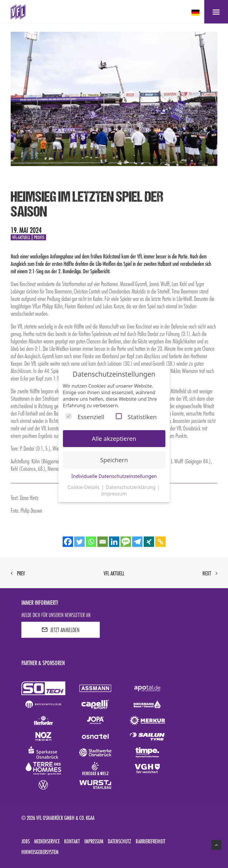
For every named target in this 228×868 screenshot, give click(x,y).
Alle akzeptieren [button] (114, 439)
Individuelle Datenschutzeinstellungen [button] (114, 476)
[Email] (103, 542)
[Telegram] (137, 542)
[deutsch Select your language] (196, 13)
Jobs (26, 841)
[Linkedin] (114, 542)
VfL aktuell (114, 573)
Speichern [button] (114, 460)
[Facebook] (68, 542)
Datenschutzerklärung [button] (131, 487)
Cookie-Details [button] (84, 487)
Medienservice (47, 841)
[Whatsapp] (91, 542)
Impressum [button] (114, 494)
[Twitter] (79, 542)
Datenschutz (119, 841)
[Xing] (149, 542)
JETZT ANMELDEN (61, 630)
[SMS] (126, 542)
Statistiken (136, 417)
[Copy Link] (160, 542)
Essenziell (85, 417)
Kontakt (72, 841)
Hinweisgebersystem (40, 852)
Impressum (94, 841)
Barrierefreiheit (151, 841)
